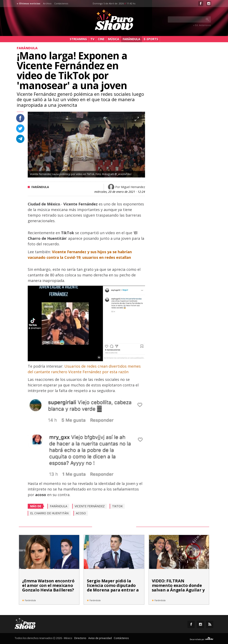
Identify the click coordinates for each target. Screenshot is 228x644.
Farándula (131, 39)
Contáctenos (61, 3)
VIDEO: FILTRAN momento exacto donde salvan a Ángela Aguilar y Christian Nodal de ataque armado (178, 590)
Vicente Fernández (90, 506)
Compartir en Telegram (20, 139)
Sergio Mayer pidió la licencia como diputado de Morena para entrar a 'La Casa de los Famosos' (113, 588)
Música (114, 39)
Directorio (80, 638)
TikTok (117, 506)
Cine (101, 39)
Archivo (47, 3)
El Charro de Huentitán (49, 513)
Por (130, 187)
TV (92, 39)
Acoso (81, 513)
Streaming (78, 39)
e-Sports (151, 39)
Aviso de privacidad (100, 638)
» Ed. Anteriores (202, 25)
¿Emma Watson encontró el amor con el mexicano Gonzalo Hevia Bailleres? (48, 585)
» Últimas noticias (29, 3)
